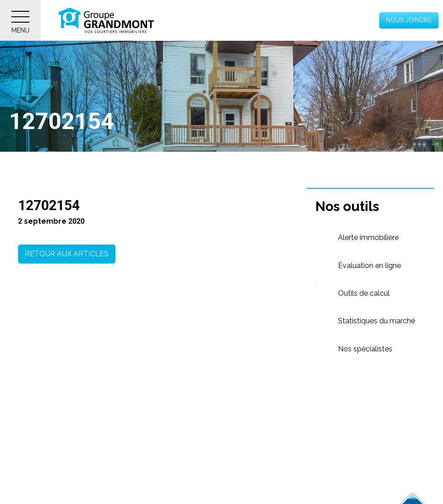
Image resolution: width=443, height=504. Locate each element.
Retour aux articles (67, 254)
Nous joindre (409, 20)
